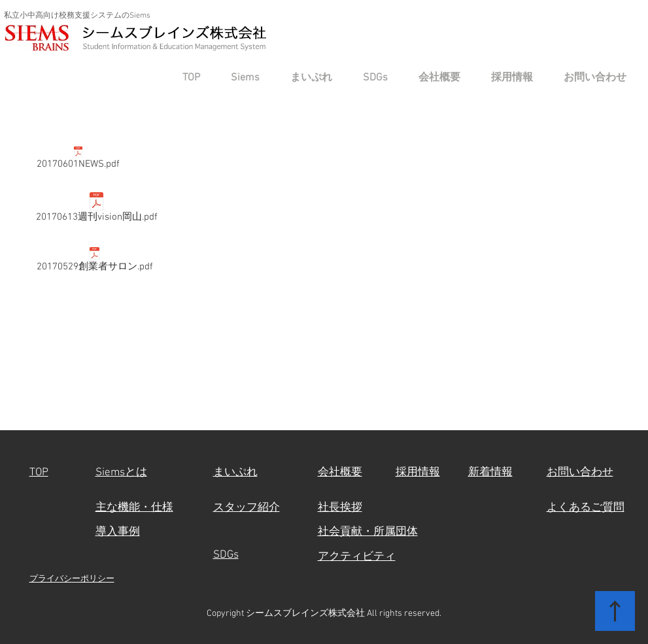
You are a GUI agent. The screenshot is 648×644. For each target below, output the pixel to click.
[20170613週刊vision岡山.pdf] (97, 210)
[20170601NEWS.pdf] (78, 161)
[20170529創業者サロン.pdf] (95, 262)
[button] (240, 78)
